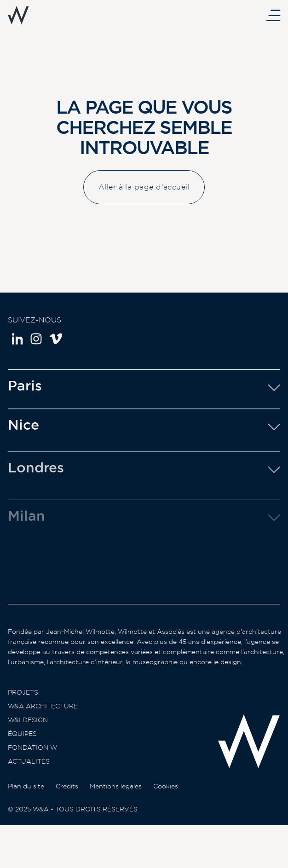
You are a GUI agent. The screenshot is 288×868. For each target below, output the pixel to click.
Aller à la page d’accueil (144, 188)
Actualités (29, 768)
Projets (23, 699)
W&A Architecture (43, 713)
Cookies (166, 802)
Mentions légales (116, 802)
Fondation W (32, 754)
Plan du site (26, 802)
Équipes (22, 740)
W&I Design (28, 726)
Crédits (67, 802)
